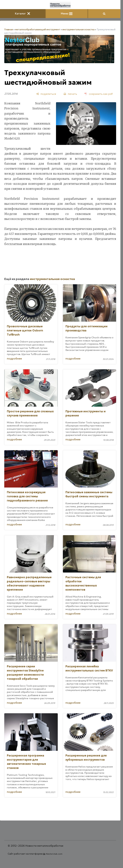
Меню (67, 14)
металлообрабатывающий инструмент (38, 30)
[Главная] (60, 5)
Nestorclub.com (54, 854)
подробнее (14, 359)
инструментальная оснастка (78, 30)
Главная (9, 30)
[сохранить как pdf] (99, 94)
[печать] (70, 94)
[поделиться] (46, 94)
